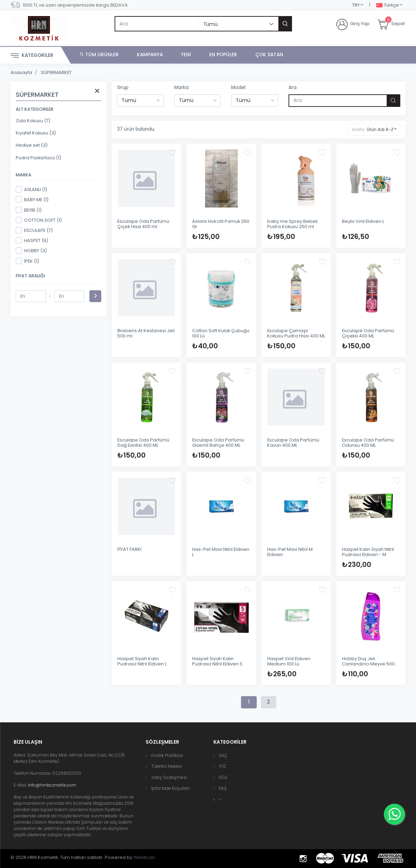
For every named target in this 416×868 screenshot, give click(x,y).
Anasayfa (21, 72)
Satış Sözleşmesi (169, 777)
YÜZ (222, 766)
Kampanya (150, 55)
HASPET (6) (32, 240)
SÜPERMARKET (56, 72)
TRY (356, 5)
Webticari (144, 857)
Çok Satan (269, 55)
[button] (220, 799)
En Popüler (223, 55)
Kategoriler (32, 56)
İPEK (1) (27, 261)
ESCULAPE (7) (34, 230)
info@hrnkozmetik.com (52, 785)
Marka (181, 87)
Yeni (186, 55)
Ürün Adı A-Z (380, 129)
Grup (123, 87)
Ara (293, 87)
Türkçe (388, 5)
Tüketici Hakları (167, 766)
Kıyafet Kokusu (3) (36, 133)
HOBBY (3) (31, 250)
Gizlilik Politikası (167, 755)
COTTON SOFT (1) (39, 220)
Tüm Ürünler (99, 55)
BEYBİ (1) (29, 210)
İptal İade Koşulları (170, 788)
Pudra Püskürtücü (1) (38, 158)
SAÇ (223, 755)
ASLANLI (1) (31, 189)
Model (238, 87)
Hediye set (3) (32, 145)
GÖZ (223, 777)
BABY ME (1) (32, 199)
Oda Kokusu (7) (33, 121)
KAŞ (223, 788)
